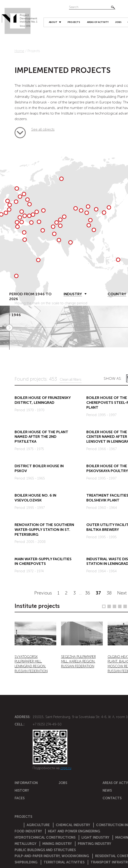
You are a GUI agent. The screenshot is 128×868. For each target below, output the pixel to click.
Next (122, 593)
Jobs (118, 22)
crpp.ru (66, 768)
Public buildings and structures (45, 850)
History (22, 790)
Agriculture (38, 825)
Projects (74, 22)
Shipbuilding (26, 862)
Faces (20, 798)
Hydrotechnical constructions (45, 837)
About (53, 22)
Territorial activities (64, 862)
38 (109, 593)
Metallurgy (25, 844)
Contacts (112, 798)
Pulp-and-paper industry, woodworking (52, 856)
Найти (113, 7)
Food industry (28, 831)
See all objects (20, 131)
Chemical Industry (73, 825)
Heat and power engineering (74, 831)
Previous (43, 593)
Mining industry (57, 844)
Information (26, 783)
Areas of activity (98, 22)
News (107, 790)
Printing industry (94, 844)
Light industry (95, 837)
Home (19, 51)
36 (87, 593)
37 (98, 593)
